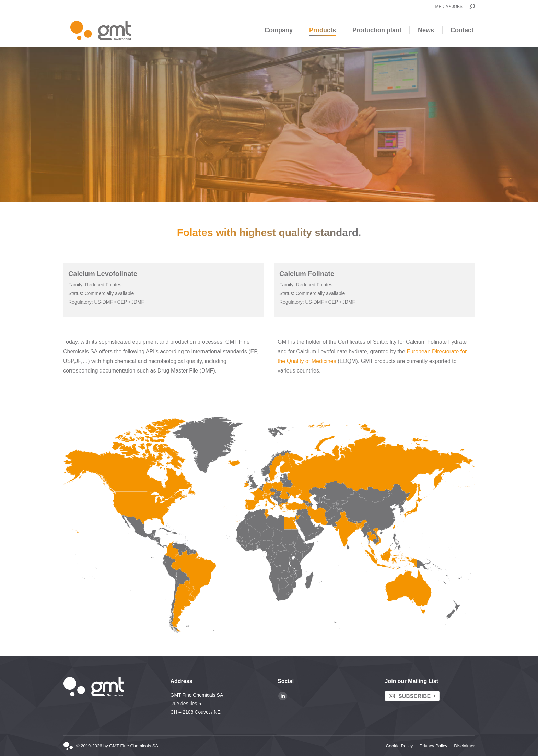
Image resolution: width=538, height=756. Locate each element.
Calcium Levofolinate (103, 274)
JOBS (457, 7)
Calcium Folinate (307, 274)
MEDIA (441, 7)
